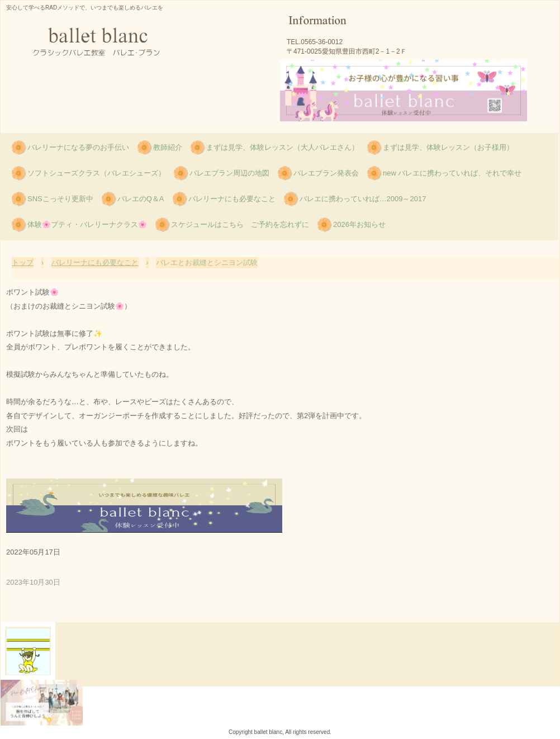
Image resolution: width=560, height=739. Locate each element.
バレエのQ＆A (141, 199)
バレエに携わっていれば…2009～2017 (363, 199)
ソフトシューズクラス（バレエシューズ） (96, 173)
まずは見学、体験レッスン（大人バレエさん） (283, 147)
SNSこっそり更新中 (60, 199)
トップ (23, 262)
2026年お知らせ (359, 224)
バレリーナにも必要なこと (232, 199)
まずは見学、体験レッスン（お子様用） (448, 147)
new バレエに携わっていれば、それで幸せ (452, 173)
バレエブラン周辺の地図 (229, 173)
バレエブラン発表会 (326, 173)
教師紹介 (168, 147)
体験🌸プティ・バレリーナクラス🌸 (87, 224)
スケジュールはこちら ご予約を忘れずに (240, 224)
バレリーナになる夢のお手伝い (78, 147)
